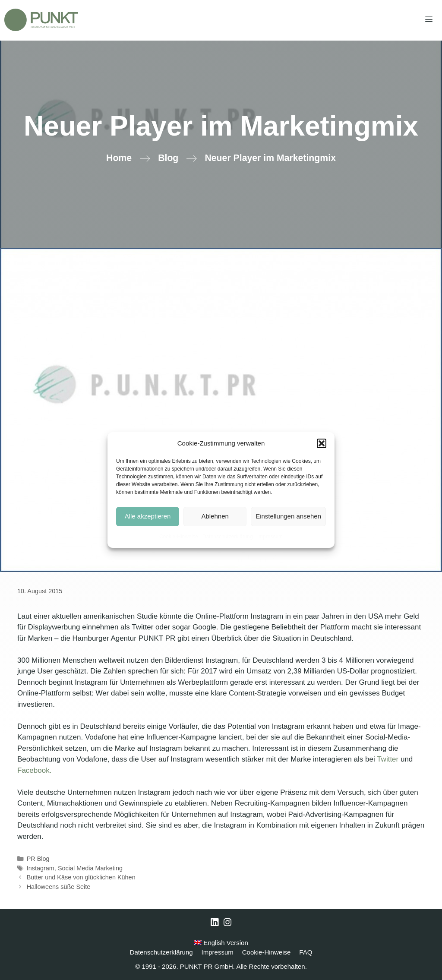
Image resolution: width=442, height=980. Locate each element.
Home (119, 158)
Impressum (270, 537)
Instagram (41, 868)
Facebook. (34, 770)
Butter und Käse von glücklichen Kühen (81, 877)
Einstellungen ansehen (288, 516)
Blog (168, 158)
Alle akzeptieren (148, 516)
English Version (221, 943)
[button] (322, 443)
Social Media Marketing (90, 868)
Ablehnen (215, 516)
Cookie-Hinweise (179, 537)
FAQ (306, 952)
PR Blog (38, 859)
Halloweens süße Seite (59, 887)
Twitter (388, 759)
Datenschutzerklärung (228, 537)
